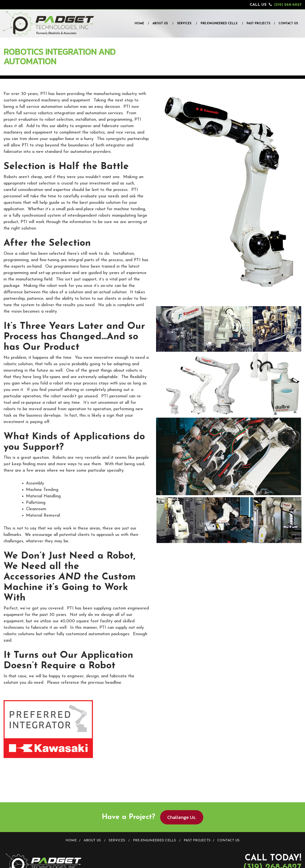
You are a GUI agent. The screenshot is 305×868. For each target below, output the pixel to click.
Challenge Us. (182, 817)
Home (139, 24)
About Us (160, 24)
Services (184, 24)
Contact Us (288, 24)
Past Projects (258, 24)
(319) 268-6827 (288, 5)
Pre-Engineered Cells (219, 24)
